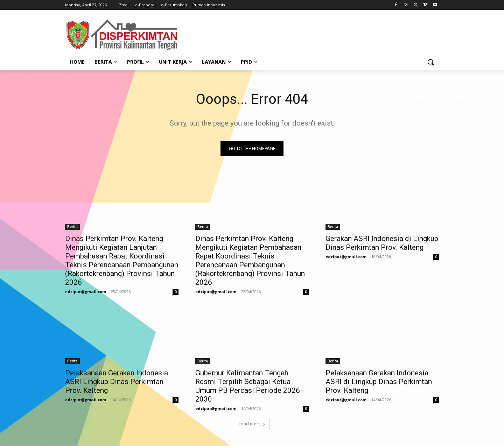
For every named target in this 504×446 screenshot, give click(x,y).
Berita (72, 227)
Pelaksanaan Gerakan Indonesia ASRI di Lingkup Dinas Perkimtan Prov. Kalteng (379, 382)
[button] (430, 62)
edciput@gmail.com (86, 292)
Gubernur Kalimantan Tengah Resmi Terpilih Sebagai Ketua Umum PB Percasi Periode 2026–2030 (250, 386)
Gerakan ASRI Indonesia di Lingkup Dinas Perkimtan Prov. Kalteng (382, 243)
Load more (252, 424)
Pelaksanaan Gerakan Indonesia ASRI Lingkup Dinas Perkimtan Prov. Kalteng (117, 382)
